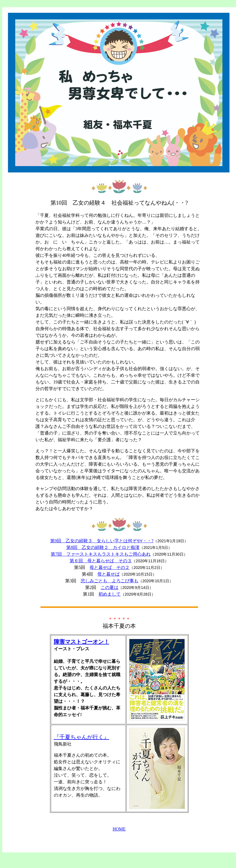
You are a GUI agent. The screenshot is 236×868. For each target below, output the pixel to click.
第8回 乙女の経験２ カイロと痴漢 (103, 547)
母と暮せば (108, 574)
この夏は (110, 587)
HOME (119, 829)
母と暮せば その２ (110, 567)
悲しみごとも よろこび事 (110, 581)
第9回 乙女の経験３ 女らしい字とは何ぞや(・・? (102, 541)
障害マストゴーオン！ (82, 642)
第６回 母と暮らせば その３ (101, 561)
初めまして (110, 594)
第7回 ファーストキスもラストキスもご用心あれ (101, 554)
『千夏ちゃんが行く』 (82, 737)
